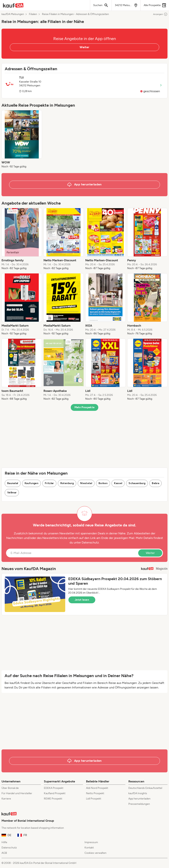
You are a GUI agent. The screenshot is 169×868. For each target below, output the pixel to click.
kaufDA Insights (138, 793)
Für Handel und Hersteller (17, 793)
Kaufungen (31, 483)
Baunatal (13, 483)
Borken (103, 483)
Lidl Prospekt (94, 799)
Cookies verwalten (95, 853)
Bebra (155, 483)
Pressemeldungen (139, 804)
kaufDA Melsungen (13, 14)
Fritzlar (49, 483)
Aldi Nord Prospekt (97, 788)
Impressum (91, 842)
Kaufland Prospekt (55, 793)
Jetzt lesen (82, 600)
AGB (4, 853)
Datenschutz (90, 542)
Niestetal (86, 483)
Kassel (118, 483)
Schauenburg (137, 483)
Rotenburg (67, 483)
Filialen (33, 14)
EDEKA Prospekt (54, 788)
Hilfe (4, 842)
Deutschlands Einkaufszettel (145, 788)
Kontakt (89, 848)
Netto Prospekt (95, 793)
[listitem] (22, 139)
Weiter (84, 47)
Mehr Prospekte (85, 407)
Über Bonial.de (10, 788)
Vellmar (12, 493)
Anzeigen (160, 14)
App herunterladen (139, 799)
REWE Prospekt (53, 799)
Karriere (6, 799)
